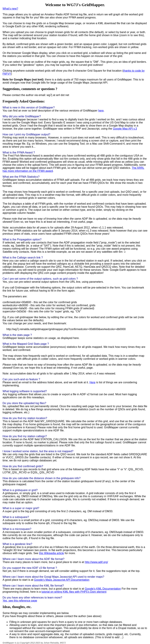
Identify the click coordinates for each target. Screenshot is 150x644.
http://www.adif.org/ (96, 562)
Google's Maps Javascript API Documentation (62, 580)
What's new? (10, 9)
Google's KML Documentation (103, 589)
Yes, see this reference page (20, 601)
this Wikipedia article (51, 553)
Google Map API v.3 (125, 129)
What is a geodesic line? (17, 544)
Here (93, 382)
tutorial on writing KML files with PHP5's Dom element (74, 592)
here (101, 111)
